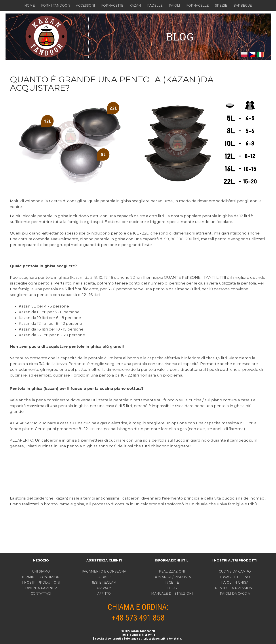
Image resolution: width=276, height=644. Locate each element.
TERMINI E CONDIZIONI (41, 577)
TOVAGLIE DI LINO (235, 577)
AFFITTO (104, 594)
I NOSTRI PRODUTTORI (41, 582)
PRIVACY (104, 588)
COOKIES (104, 577)
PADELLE (155, 6)
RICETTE (172, 582)
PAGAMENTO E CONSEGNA (104, 571)
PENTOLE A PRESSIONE (235, 588)
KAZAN (135, 6)
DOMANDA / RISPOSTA (172, 577)
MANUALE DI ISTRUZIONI (172, 594)
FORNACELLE (198, 6)
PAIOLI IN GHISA (235, 582)
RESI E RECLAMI (104, 582)
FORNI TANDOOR (55, 6)
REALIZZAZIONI (172, 571)
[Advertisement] (138, 472)
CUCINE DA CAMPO (235, 571)
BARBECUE (243, 6)
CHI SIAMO (41, 571)
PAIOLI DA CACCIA (235, 594)
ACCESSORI (86, 6)
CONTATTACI (41, 594)
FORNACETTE (112, 6)
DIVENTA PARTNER (41, 588)
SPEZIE (221, 6)
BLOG (180, 37)
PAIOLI (174, 6)
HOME (30, 6)
